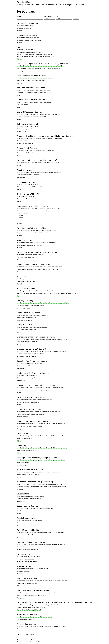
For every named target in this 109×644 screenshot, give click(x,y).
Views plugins (23, 446)
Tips (57, 5)
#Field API (31, 143)
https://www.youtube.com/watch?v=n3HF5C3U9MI (32, 255)
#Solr (24, 131)
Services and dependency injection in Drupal (36, 385)
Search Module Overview (28, 506)
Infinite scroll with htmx (27, 182)
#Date (19, 95)
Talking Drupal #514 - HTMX (29, 194)
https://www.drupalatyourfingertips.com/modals (31, 363)
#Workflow (20, 83)
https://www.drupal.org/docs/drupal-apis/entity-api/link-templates (36, 150)
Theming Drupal (24, 566)
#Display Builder (28, 71)
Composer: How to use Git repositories (34, 590)
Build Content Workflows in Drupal (32, 76)
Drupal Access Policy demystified (31, 228)
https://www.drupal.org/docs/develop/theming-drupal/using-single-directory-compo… (42, 424)
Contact (31, 640)
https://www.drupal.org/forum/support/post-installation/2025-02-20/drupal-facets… (41, 532)
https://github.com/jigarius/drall (26, 50)
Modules (20, 5)
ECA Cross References (27, 289)
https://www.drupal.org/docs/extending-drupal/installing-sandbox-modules (38, 412)
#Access (19, 223)
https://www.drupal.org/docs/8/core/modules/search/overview (35, 508)
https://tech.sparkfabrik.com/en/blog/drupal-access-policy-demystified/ (37, 230)
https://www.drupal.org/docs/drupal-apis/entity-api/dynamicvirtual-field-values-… (40, 138)
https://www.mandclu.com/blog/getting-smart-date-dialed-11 (34, 102)
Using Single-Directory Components (33, 421)
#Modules (27, 417)
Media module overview (27, 615)
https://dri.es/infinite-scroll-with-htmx (28, 184)
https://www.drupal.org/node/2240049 (28, 126)
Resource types (48, 16)
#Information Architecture (31, 550)
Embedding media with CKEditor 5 (32, 349)
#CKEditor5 (32, 356)
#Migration (20, 489)
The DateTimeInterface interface (31, 88)
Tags (57, 16)
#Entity (25, 143)
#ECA (19, 296)
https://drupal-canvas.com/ (25, 26)
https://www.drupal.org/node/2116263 (28, 38)
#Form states (21, 272)
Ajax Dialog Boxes (25, 170)
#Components (21, 429)
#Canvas (19, 31)
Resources (35, 5)
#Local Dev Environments (24, 320)
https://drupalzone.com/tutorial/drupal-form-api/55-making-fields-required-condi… (41, 267)
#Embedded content (23, 356)
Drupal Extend (23, 494)
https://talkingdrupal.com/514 (25, 196)
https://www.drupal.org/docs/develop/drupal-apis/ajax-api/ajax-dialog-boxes (39, 172)
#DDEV (19, 332)
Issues (62, 5)
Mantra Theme (38, 642)
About (19, 640)
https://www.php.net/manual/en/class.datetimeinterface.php (34, 90)
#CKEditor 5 (38, 610)
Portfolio (25, 642)
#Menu (19, 586)
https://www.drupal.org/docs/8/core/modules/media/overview (35, 617)
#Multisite (20, 59)
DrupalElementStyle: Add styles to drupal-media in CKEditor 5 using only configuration (54, 603)
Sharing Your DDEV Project (28, 313)
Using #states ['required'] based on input (35, 264)
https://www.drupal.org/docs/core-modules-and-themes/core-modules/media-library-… (42, 351)
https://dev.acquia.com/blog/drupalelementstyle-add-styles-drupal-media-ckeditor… (41, 605)
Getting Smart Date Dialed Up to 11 (32, 100)
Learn (25, 640)
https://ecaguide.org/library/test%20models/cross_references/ (35, 291)
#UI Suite (20, 71)
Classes (19, 642)
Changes (68, 5)
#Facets (19, 525)
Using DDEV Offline (25, 325)
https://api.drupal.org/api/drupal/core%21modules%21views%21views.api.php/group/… (42, 448)
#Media (19, 308)
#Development (21, 381)
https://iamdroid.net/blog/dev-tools (27, 375)
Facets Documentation (27, 518)
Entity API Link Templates (28, 148)
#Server (35, 562)
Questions (44, 5)
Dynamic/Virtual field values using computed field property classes (46, 136)
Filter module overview (27, 624)
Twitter (31, 642)
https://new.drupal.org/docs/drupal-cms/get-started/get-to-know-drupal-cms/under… (42, 544)
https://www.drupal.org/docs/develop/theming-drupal (32, 569)
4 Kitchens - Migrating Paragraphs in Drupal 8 (37, 482)
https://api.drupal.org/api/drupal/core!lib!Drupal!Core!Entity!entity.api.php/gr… (39, 162)
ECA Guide (22, 276)
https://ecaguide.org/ (23, 279)
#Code (19, 393)
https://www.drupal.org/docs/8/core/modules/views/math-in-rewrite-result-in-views (41, 472)
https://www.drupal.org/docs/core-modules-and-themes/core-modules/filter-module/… (42, 626)
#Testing (19, 43)
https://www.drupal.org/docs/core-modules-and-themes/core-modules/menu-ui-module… (43, 581)
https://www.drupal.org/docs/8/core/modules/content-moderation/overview (39, 114)
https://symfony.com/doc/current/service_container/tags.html (35, 400)
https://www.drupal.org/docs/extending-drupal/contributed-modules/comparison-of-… (42, 339)
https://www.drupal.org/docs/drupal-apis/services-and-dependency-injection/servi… (41, 388)
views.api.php (23, 434)
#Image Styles (26, 308)
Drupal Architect (24, 2)
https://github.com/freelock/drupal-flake (29, 557)
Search (81, 5)
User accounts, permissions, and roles (34, 206)
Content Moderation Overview (30, 112)
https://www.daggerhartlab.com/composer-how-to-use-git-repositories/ (38, 593)
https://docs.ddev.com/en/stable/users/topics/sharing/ (32, 315)
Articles (27, 5)
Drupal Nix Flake (24, 554)
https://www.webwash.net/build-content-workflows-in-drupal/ (35, 78)
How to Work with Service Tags (30, 397)
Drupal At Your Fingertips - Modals (32, 361)
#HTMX (19, 189)
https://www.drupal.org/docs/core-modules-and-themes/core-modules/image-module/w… (43, 303)
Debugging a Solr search (28, 124)
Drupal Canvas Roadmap (28, 23)
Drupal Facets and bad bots (29, 530)
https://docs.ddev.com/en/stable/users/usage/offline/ (32, 327)
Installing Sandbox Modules (29, 409)
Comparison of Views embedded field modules (37, 337)
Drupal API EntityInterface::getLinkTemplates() (37, 160)
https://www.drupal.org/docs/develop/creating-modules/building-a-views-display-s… (41, 460)
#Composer (20, 417)
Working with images (26, 301)
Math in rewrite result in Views (30, 470)
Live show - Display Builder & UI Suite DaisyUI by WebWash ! (43, 64)
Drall (19, 47)
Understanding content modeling (31, 542)
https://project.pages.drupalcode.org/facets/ (30, 520)
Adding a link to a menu (27, 578)
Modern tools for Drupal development (33, 373)
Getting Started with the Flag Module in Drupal (37, 252)
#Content (20, 119)
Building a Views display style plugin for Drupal (37, 458)
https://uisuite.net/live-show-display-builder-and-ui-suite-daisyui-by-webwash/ (39, 66)
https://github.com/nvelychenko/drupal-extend (30, 496)
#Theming (20, 574)
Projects (51, 5)
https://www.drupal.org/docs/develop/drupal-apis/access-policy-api (36, 243)
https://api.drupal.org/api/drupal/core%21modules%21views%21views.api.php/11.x (40, 436)
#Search (19, 131)
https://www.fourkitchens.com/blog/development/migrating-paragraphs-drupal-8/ (40, 484)
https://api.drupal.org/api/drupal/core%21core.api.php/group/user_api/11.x (38, 208)
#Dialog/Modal (21, 177)
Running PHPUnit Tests (27, 35)
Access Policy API (25, 240)
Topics (75, 5)
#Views (19, 260)
